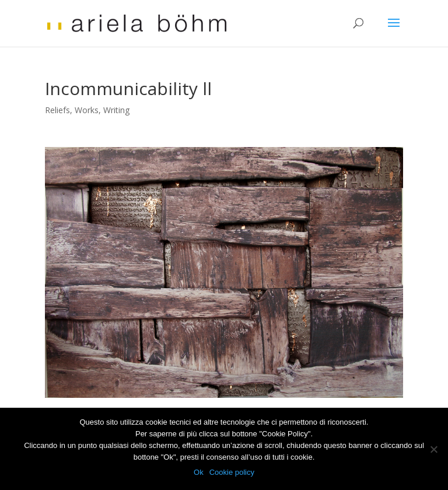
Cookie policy (232, 472)
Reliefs (57, 110)
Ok (199, 472)
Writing (116, 110)
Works (87, 110)
